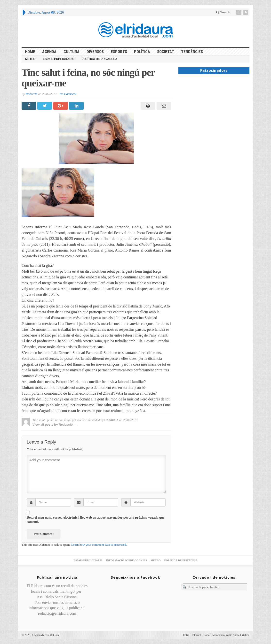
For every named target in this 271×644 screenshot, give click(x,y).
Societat (166, 52)
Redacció (32, 94)
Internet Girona (201, 635)
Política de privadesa (99, 59)
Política (142, 52)
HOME (30, 52)
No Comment (68, 94)
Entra (186, 635)
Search (223, 12)
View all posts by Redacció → (55, 425)
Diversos (95, 52)
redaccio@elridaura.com (57, 613)
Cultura (72, 52)
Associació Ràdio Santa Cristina (231, 635)
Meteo (30, 59)
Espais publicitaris (59, 59)
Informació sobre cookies (126, 560)
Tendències (192, 52)
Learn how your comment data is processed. (99, 545)
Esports (119, 52)
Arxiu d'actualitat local (46, 635)
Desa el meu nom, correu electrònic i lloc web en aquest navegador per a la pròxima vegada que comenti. (96, 520)
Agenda (49, 52)
